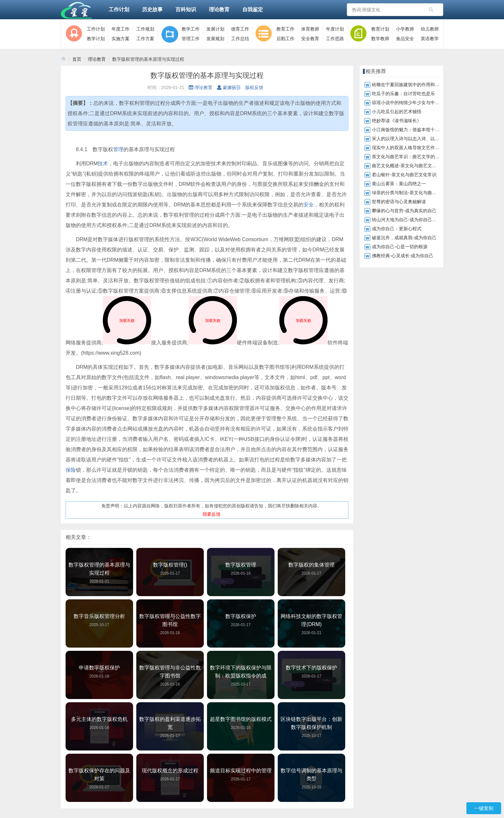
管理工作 (191, 39)
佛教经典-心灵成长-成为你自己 (403, 256)
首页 (77, 59)
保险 (71, 470)
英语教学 (430, 39)
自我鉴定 (253, 9)
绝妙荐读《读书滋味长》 (397, 121)
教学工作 (191, 29)
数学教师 (380, 39)
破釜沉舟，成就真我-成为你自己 (404, 238)
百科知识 (186, 9)
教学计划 (96, 39)
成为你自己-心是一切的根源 (400, 247)
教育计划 (380, 29)
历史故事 (152, 9)
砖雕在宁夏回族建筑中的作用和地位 (408, 85)
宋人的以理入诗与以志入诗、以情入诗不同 (415, 139)
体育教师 (310, 29)
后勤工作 (285, 39)
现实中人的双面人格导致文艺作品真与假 (412, 148)
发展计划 (215, 29)
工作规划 (145, 29)
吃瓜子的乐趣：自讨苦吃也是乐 (403, 94)
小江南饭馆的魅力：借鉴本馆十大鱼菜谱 (412, 130)
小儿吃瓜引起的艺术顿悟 (397, 112)
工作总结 (240, 39)
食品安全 (405, 39)
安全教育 (310, 39)
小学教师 (405, 29)
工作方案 (145, 39)
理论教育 (219, 9)
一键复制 (484, 808)
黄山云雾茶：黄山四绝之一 (399, 184)
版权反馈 (254, 87)
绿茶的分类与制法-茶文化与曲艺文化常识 (413, 193)
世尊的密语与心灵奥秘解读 (399, 202)
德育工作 (240, 29)
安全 (309, 205)
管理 (118, 149)
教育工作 (285, 29)
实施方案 (121, 39)
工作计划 (119, 9)
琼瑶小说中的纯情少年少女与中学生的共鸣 (415, 103)
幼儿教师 (430, 29)
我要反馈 (212, 514)
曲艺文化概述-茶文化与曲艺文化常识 (409, 166)
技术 (103, 164)
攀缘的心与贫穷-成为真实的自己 (404, 211)
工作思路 (335, 39)
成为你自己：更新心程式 (397, 229)
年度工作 (121, 29)
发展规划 (215, 39)
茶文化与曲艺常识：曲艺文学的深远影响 (412, 157)
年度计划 (335, 29)
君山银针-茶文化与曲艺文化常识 (404, 175)
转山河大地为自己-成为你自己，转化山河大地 (418, 220)
